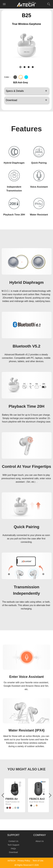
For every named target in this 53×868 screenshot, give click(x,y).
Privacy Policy (24, 861)
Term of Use (38, 861)
